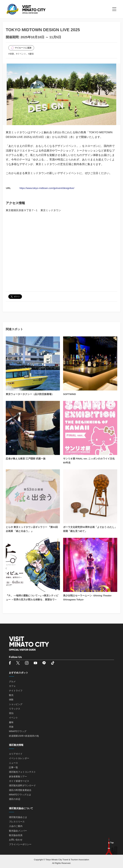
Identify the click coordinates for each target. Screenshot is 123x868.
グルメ (12, 681)
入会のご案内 (16, 826)
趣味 (11, 722)
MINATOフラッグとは (20, 795)
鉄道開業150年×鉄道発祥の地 (24, 736)
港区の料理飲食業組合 (20, 790)
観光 (11, 695)
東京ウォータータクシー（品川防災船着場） (30, 394)
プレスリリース (17, 822)
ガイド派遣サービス (19, 781)
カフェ (12, 686)
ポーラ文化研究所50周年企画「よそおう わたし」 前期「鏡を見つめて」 (90, 529)
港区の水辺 (15, 799)
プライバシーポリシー (20, 844)
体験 (11, 700)
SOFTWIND (70, 394)
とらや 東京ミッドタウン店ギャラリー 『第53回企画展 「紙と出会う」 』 (32, 529)
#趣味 (31, 54)
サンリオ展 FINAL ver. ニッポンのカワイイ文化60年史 (89, 461)
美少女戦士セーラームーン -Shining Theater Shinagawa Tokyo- (87, 597)
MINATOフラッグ (18, 731)
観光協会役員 (16, 835)
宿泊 (11, 713)
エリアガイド (16, 754)
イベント (13, 718)
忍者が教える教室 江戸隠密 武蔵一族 (26, 459)
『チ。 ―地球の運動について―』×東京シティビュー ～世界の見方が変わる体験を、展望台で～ (32, 597)
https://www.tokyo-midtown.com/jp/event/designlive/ (47, 188)
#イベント (21, 54)
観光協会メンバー (18, 831)
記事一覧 (13, 767)
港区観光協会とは (18, 817)
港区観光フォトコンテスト (22, 772)
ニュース (13, 763)
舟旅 (11, 727)
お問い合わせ (16, 840)
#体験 (11, 54)
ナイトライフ (16, 691)
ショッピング (16, 704)
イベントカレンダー (19, 758)
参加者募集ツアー (18, 776)
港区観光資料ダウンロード (22, 785)
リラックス (15, 709)
